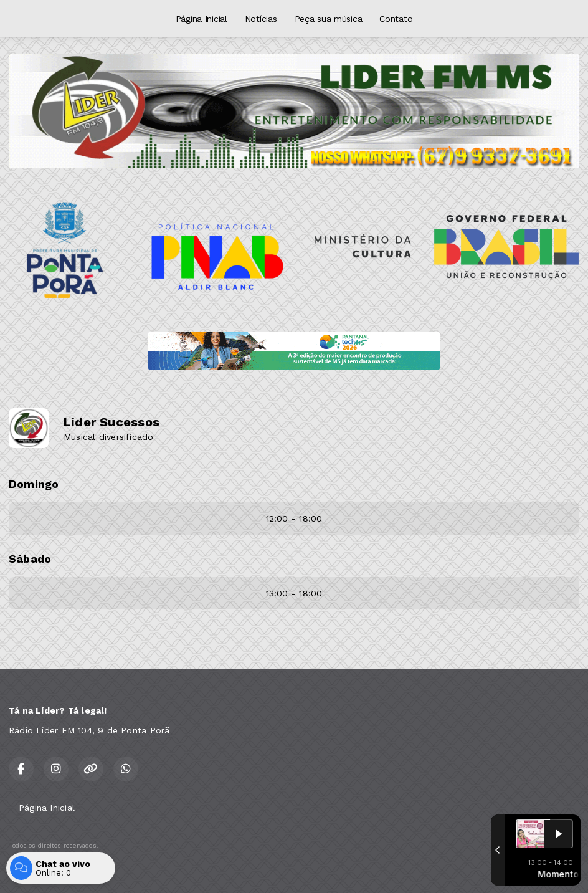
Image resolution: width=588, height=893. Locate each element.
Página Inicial (202, 19)
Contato (396, 19)
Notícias (261, 19)
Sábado (30, 559)
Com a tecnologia (51, 870)
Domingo (34, 484)
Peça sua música (329, 19)
